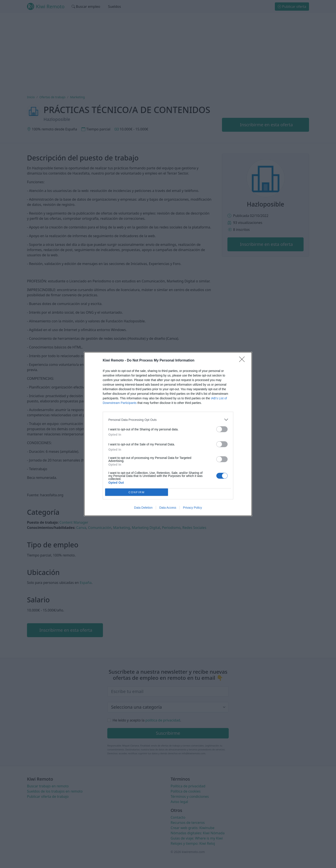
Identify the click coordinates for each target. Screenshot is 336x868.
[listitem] (168, 420)
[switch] (222, 429)
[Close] (243, 361)
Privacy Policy (192, 508)
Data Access (168, 508)
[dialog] (168, 434)
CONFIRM (137, 492)
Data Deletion (143, 508)
